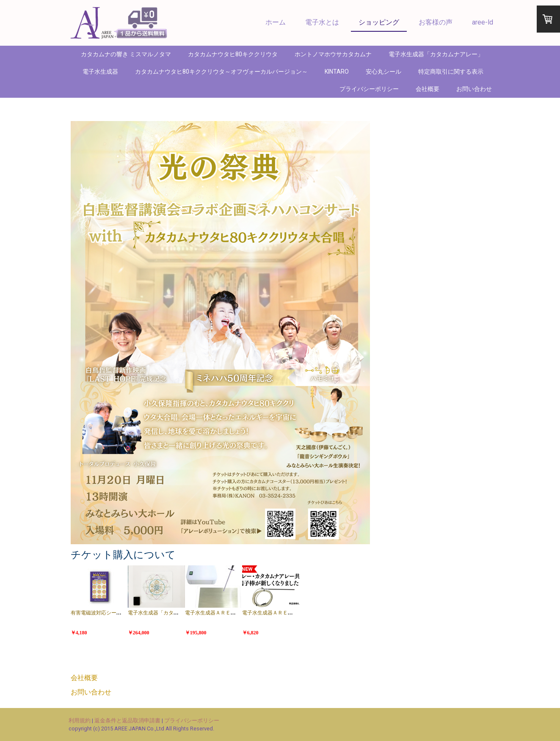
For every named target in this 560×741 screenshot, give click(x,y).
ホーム (276, 22)
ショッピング (379, 22)
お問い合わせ (474, 89)
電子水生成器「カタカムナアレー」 (436, 54)
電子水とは (322, 22)
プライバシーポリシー (369, 89)
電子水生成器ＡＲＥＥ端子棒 (307, 613)
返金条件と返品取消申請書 (127, 720)
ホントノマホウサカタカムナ (333, 54)
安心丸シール (383, 72)
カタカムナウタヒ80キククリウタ (233, 54)
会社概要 (428, 89)
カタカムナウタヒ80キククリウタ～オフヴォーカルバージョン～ (221, 72)
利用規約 (80, 720)
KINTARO (337, 72)
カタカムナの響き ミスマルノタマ (126, 54)
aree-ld (483, 22)
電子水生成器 (100, 72)
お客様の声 (436, 22)
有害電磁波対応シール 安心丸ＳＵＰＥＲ (117, 613)
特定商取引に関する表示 (451, 72)
